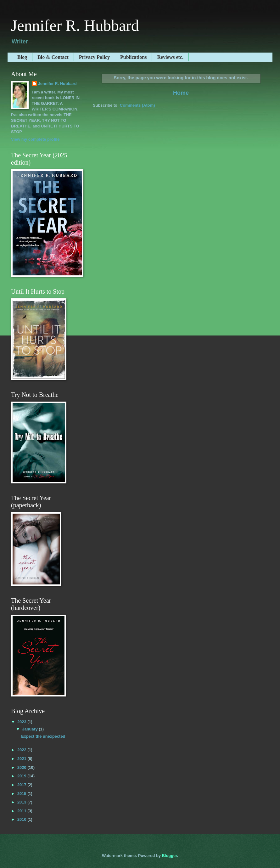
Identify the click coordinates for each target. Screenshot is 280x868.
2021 (22, 759)
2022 (22, 750)
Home (181, 93)
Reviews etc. (170, 57)
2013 (22, 802)
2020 (22, 767)
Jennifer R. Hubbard (75, 25)
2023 (22, 722)
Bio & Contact (53, 57)
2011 (22, 811)
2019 (22, 776)
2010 (22, 819)
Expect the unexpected (43, 736)
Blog (22, 57)
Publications (133, 57)
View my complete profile (35, 139)
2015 (22, 794)
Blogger (170, 856)
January (30, 729)
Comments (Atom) (137, 105)
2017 (22, 785)
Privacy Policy (94, 57)
